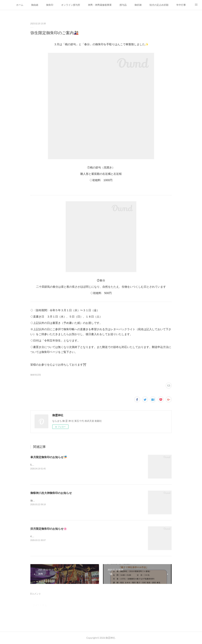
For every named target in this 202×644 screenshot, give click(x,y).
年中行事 (181, 5)
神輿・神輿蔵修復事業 (100, 5)
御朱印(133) (36, 375)
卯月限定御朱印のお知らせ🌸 (49, 529)
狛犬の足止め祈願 (159, 5)
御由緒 (35, 5)
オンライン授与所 (71, 5)
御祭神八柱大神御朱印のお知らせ (51, 493)
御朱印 (50, 5)
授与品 (123, 5)
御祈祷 (138, 5)
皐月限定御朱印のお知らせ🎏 (49, 457)
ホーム (20, 5)
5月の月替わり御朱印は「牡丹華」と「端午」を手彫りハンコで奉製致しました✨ (74, 465)
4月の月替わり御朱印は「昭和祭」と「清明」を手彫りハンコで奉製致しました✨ (74, 536)
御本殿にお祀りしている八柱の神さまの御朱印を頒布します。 (64, 501)
